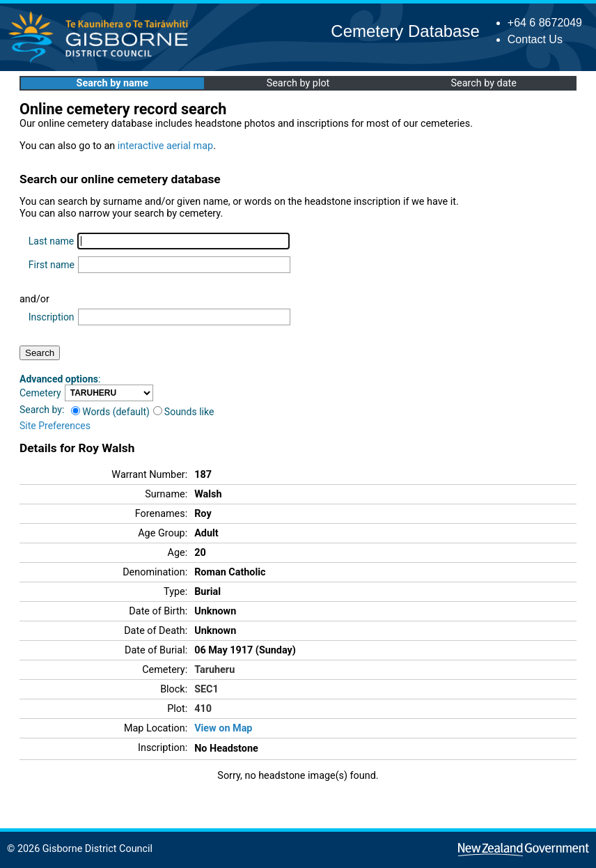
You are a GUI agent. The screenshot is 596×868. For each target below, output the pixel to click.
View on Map (223, 728)
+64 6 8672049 (545, 23)
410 (203, 709)
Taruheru (214, 670)
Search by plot (298, 83)
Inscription (52, 317)
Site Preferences (55, 426)
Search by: (42, 410)
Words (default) (110, 412)
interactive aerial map (165, 146)
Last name (51, 241)
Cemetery (40, 393)
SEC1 (206, 689)
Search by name (112, 83)
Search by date (483, 83)
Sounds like (184, 412)
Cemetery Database (405, 31)
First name (52, 265)
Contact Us (535, 39)
